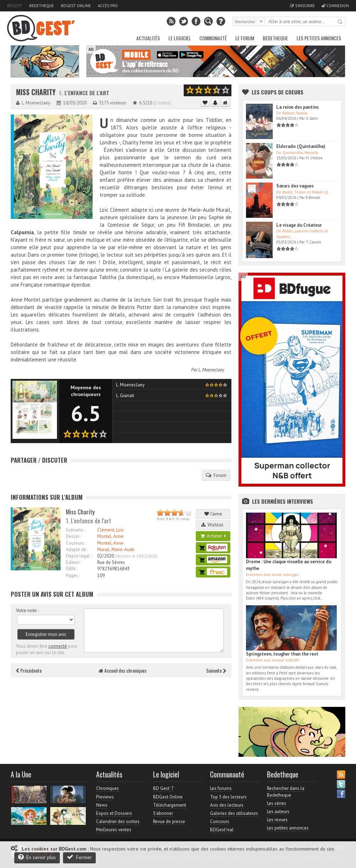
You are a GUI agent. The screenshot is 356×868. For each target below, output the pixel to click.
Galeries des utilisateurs (234, 813)
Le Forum (245, 38)
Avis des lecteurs (227, 805)
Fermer (79, 857)
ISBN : (72, 569)
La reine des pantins (297, 107)
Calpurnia (22, 232)
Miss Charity (36, 92)
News (102, 805)
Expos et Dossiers (114, 813)
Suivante (216, 670)
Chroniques (108, 788)
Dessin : (74, 536)
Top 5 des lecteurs (228, 797)
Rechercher (340, 22)
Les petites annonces (319, 38)
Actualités (148, 38)
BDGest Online (76, 6)
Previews (105, 797)
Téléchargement (170, 805)
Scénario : (75, 530)
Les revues (277, 820)
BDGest (15, 6)
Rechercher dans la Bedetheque (286, 792)
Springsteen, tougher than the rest (282, 654)
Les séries (277, 803)
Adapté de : (77, 549)
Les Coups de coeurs (278, 92)
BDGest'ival (222, 830)
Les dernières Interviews (282, 501)
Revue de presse (169, 821)
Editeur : (74, 562)
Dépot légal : (79, 556)
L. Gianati (125, 396)
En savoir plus (37, 857)
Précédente (29, 670)
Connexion (335, 6)
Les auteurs (278, 811)
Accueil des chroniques (123, 670)
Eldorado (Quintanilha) (301, 146)
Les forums (221, 788)
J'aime (213, 514)
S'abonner (163, 813)
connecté (58, 646)
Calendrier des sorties (118, 821)
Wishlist (213, 525)
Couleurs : (76, 543)
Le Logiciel (180, 38)
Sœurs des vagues (295, 186)
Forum (216, 475)
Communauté (213, 38)
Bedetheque (41, 6)
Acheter (213, 536)
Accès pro (108, 6)
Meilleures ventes (114, 830)
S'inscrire (302, 6)
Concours (220, 821)
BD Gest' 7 (163, 788)
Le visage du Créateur (299, 225)
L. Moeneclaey (211, 370)
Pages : (73, 576)
